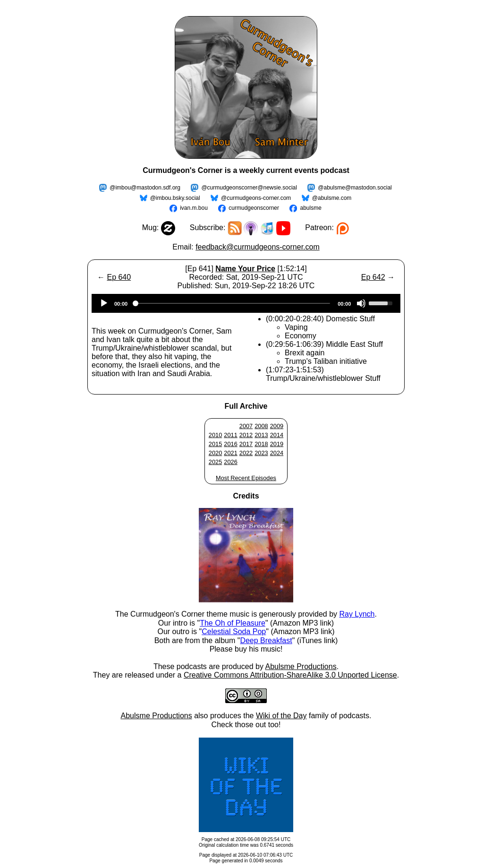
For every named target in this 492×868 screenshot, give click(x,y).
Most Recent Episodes (246, 478)
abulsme (310, 208)
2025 (215, 462)
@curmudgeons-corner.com (256, 198)
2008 (261, 426)
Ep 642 (373, 277)
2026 (230, 462)
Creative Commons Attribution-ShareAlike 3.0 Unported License (290, 675)
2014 (277, 435)
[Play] (104, 303)
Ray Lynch (357, 614)
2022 (246, 453)
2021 (230, 453)
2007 (246, 426)
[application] (246, 303)
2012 (246, 435)
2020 (215, 453)
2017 (246, 444)
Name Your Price (245, 269)
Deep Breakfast (266, 640)
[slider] (233, 303)
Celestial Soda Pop (234, 632)
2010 (215, 435)
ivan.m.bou (194, 208)
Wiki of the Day (281, 716)
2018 (261, 444)
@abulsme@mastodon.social (355, 188)
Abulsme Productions (301, 666)
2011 (230, 435)
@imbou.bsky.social (175, 198)
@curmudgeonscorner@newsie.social (249, 188)
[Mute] (361, 303)
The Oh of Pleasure (233, 623)
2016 (230, 444)
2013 (261, 435)
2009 (277, 426)
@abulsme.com (332, 198)
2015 (215, 444)
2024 (277, 453)
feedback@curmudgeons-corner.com (258, 247)
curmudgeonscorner (254, 208)
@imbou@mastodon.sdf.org (145, 188)
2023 (261, 453)
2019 (277, 444)
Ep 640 (119, 277)
